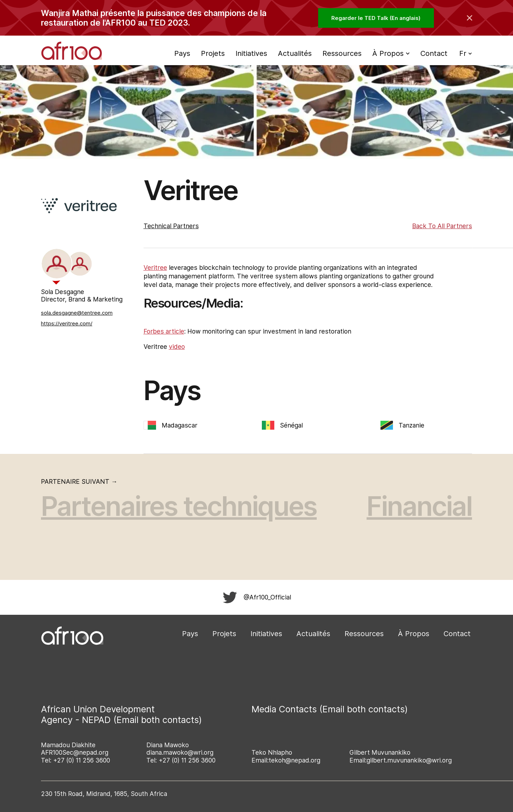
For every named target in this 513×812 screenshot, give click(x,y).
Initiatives (251, 53)
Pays (182, 53)
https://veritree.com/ (67, 323)
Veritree (155, 268)
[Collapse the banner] (470, 18)
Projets (213, 53)
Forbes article (164, 331)
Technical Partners (171, 226)
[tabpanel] (83, 308)
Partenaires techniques (179, 506)
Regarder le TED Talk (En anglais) (376, 18)
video (177, 347)
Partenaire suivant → (79, 481)
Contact (434, 53)
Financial (419, 506)
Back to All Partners (442, 226)
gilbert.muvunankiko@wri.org (409, 760)
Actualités (295, 53)
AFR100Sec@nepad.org (75, 752)
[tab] (57, 264)
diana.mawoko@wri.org (180, 752)
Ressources (342, 53)
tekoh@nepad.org (294, 760)
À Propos (414, 634)
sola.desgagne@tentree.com (77, 313)
